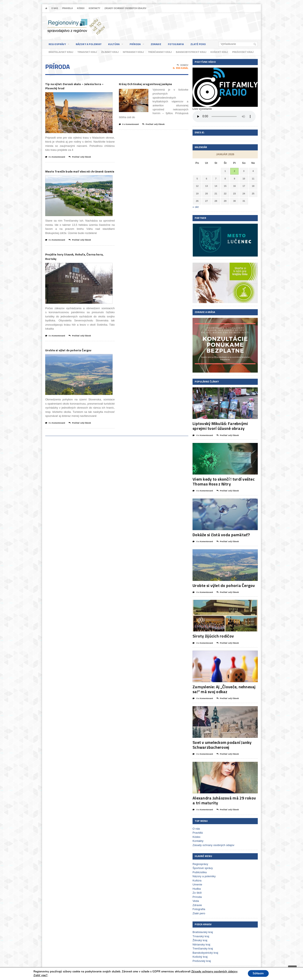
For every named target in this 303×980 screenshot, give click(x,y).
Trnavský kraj (201, 935)
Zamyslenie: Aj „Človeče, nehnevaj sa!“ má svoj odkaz (223, 688)
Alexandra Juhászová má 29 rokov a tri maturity (225, 799)
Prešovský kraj (201, 959)
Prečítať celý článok (85, 158)
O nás (55, 8)
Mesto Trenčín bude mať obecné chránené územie (74, 175)
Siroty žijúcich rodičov (213, 635)
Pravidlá (68, 8)
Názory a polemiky (91, 44)
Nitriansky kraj (201, 943)
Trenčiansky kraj (202, 947)
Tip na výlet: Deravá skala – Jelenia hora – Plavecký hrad (77, 86)
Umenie (197, 883)
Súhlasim (258, 973)
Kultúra (119, 45)
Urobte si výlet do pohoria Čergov (76, 358)
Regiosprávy (60, 45)
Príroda (141, 45)
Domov (183, 65)
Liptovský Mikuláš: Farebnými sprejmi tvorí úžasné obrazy (219, 426)
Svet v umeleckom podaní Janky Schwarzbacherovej (221, 743)
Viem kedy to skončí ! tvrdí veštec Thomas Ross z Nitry (223, 481)
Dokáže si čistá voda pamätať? (221, 534)
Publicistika (199, 871)
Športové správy (202, 866)
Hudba (197, 887)
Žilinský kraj (200, 939)
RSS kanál (181, 68)
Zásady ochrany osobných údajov (125, 8)
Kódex (81, 8)
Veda (196, 899)
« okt (195, 207)
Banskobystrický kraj (205, 951)
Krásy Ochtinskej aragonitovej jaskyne (154, 84)
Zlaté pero (206, 44)
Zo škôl (197, 891)
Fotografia (183, 44)
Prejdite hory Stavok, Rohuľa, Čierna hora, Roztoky (78, 264)
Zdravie (161, 44)
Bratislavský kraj (202, 930)
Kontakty (95, 8)
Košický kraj (200, 955)
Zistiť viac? (39, 975)
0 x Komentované (57, 158)
